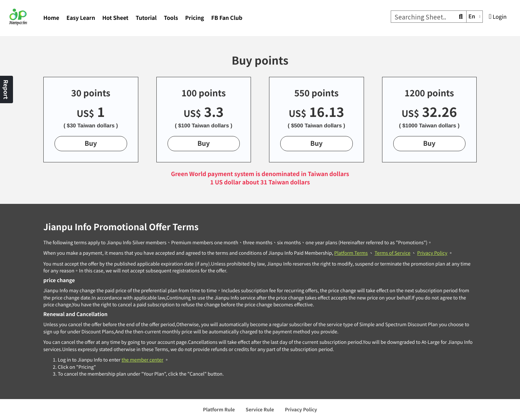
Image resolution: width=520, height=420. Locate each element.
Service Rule (260, 409)
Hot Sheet (115, 18)
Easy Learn (81, 18)
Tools (171, 18)
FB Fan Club (227, 18)
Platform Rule (219, 409)
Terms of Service (392, 253)
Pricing (195, 18)
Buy (91, 143)
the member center (142, 360)
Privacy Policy (432, 253)
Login (498, 17)
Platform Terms (351, 253)
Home (51, 18)
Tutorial (146, 18)
